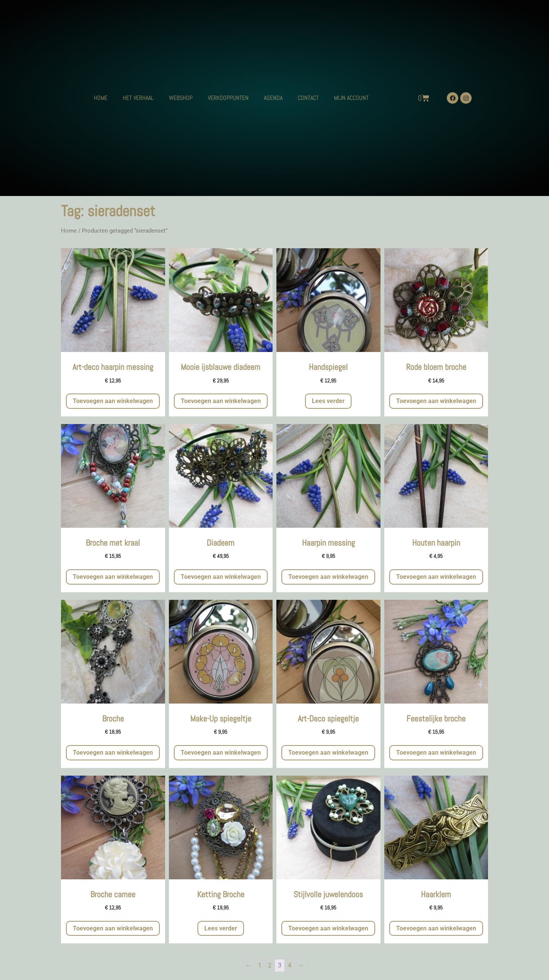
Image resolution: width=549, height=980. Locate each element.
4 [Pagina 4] (290, 965)
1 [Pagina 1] (260, 965)
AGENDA (273, 98)
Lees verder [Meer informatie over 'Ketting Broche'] (221, 928)
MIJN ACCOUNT (351, 98)
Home (69, 231)
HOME (101, 98)
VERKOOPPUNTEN (228, 98)
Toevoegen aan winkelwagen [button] (113, 401)
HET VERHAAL (138, 98)
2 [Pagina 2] (270, 965)
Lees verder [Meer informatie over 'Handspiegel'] (328, 401)
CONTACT (308, 98)
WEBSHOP (181, 98)
